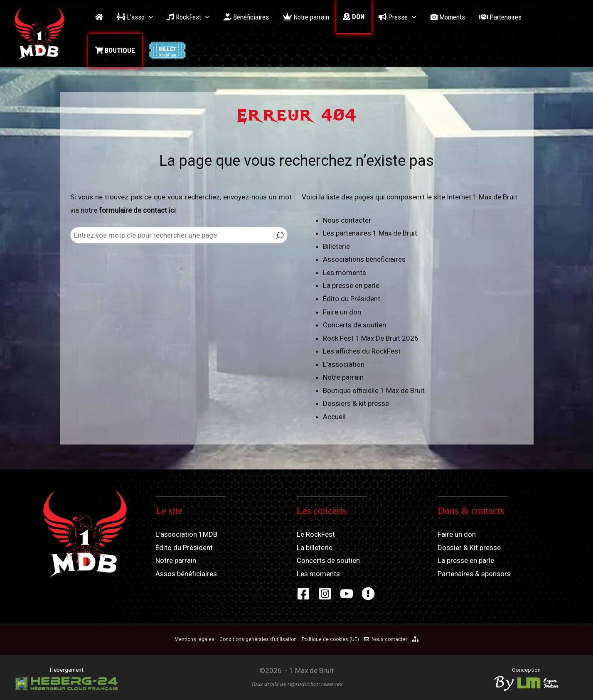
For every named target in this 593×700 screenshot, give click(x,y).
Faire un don (342, 312)
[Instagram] (325, 594)
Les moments (344, 273)
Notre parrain (343, 377)
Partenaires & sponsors (474, 574)
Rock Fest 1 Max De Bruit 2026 (371, 338)
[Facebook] (303, 594)
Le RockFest (316, 534)
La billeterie (315, 548)
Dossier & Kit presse (469, 548)
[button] (135, 17)
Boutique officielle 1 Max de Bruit (374, 391)
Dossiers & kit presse (356, 403)
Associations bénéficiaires (364, 259)
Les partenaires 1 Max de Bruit (370, 233)
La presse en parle (351, 285)
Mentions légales (194, 639)
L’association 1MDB (186, 534)
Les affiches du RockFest (362, 351)
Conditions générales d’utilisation (258, 639)
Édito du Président (352, 299)
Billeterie (336, 246)
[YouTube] (347, 594)
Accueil (334, 417)
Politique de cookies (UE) (330, 639)
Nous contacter (347, 220)
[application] (149, 17)
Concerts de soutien (354, 325)
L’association (344, 364)
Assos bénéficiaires (186, 574)
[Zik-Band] (368, 594)
